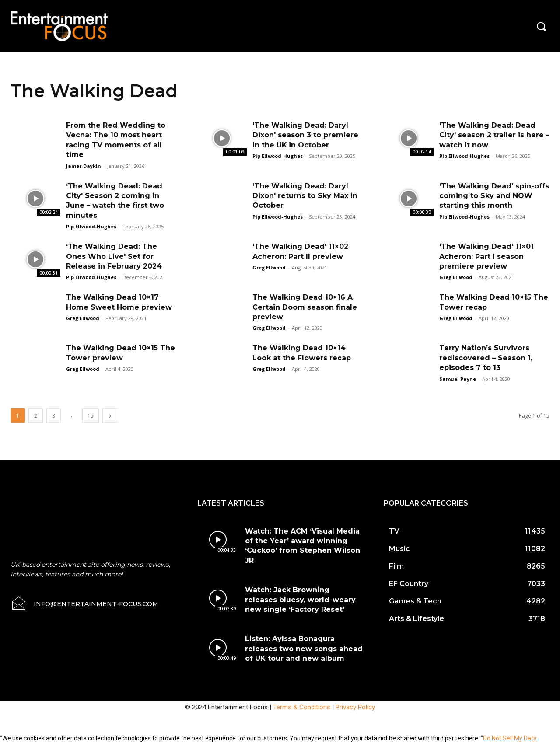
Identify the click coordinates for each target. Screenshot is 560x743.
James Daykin (84, 166)
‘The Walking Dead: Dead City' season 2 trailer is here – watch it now (494, 135)
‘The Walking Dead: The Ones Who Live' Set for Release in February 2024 (114, 256)
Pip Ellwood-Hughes (278, 156)
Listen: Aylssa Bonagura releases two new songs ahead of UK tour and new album (304, 649)
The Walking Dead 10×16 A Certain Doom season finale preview (305, 307)
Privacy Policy (355, 707)
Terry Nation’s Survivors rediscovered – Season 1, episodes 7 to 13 (486, 358)
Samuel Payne (458, 379)
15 (91, 416)
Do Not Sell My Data (510, 738)
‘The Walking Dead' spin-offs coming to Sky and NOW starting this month (494, 196)
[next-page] (110, 416)
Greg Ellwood (269, 267)
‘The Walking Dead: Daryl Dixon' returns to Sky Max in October (305, 196)
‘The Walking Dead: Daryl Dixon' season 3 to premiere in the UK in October (305, 135)
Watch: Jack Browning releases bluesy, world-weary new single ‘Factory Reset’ (300, 600)
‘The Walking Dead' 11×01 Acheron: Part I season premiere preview (486, 256)
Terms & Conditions (302, 707)
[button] (541, 26)
